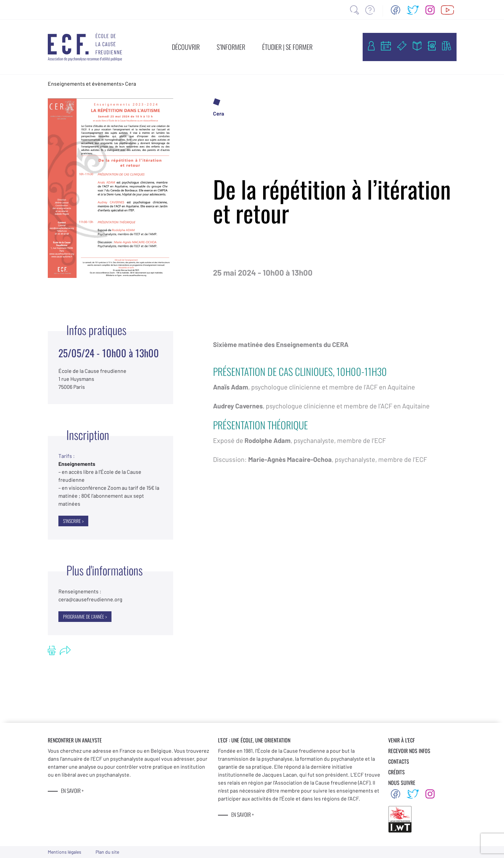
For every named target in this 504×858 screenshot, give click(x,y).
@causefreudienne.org (90, 599)
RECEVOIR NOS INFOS (409, 751)
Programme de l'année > (85, 616)
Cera (131, 84)
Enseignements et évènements (85, 84)
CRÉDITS (396, 772)
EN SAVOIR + (72, 791)
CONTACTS (399, 761)
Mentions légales (65, 852)
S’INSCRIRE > (73, 521)
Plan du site (107, 852)
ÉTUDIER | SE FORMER (287, 47)
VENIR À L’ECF (401, 740)
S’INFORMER (231, 47)
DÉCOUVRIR (186, 47)
